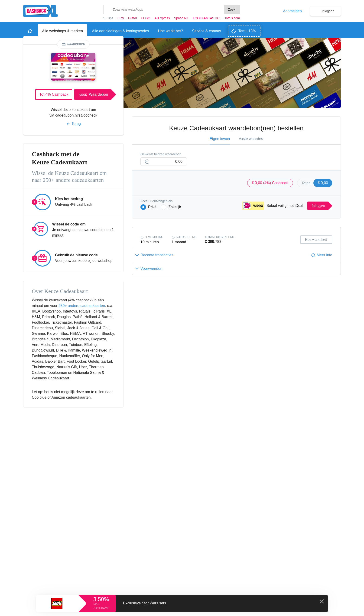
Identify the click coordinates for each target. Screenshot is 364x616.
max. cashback (101, 606)
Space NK (181, 18)
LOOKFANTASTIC (206, 18)
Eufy (121, 18)
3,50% (101, 599)
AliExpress (162, 18)
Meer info (324, 255)
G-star (133, 18)
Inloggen (328, 11)
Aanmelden (292, 11)
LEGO (146, 18)
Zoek (232, 10)
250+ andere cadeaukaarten (82, 306)
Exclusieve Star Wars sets (145, 603)
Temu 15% (247, 31)
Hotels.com (232, 18)
